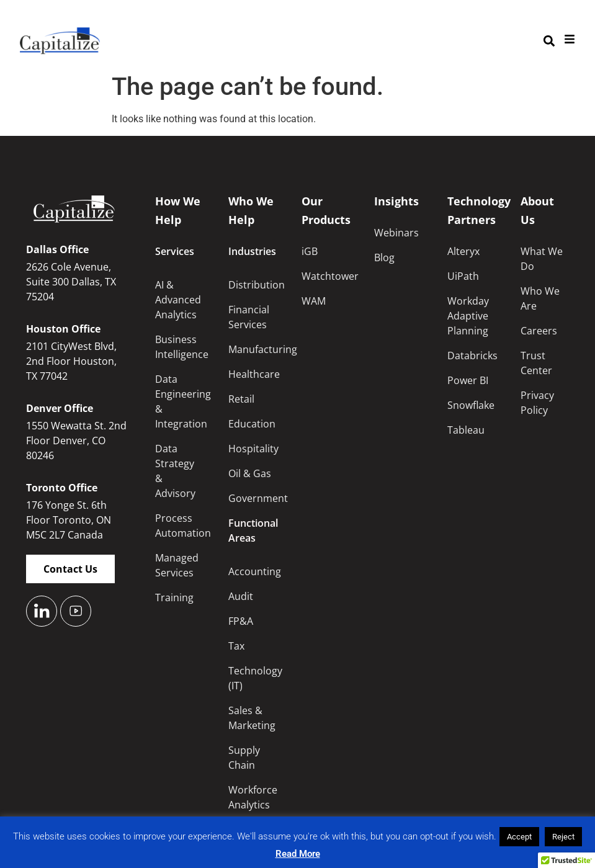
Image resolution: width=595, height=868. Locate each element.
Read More (298, 854)
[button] (549, 41)
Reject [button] (563, 837)
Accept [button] (519, 837)
